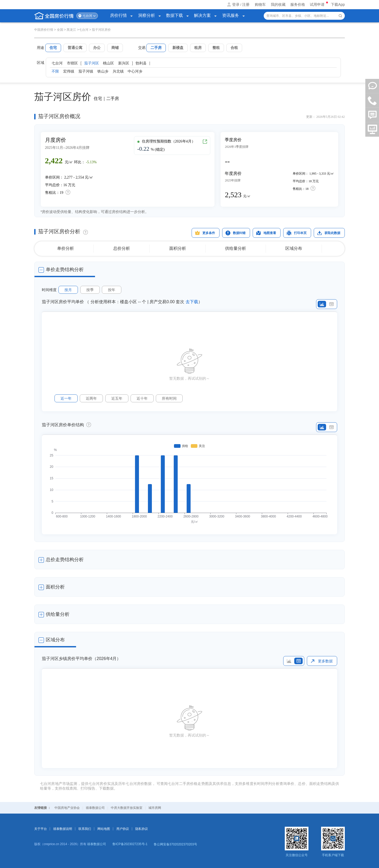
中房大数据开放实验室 (127, 808)
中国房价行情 (44, 30)
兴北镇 (118, 71)
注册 (246, 4)
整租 (216, 48)
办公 (97, 48)
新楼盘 (178, 48)
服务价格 (298, 4)
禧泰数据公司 (95, 808)
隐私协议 (142, 829)
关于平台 (41, 829)
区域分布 (294, 248)
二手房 (156, 48)
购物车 (260, 4)
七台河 (87, 16)
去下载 (192, 302)
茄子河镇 (86, 71)
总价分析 (122, 248)
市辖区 (72, 63)
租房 (198, 48)
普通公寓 (75, 48)
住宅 (53, 48)
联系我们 (85, 829)
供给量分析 (236, 248)
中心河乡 (135, 71)
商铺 (115, 48)
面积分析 (178, 248)
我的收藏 (278, 4)
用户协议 (123, 829)
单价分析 (66, 248)
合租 (234, 48)
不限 (55, 71)
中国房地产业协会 (67, 808)
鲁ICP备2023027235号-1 (130, 844)
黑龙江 (71, 30)
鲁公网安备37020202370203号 (175, 844)
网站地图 (104, 829)
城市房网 (155, 808)
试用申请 (318, 4)
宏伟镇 (69, 71)
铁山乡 (103, 71)
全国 (60, 30)
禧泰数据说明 (63, 829)
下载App (338, 4)
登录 (236, 4)
